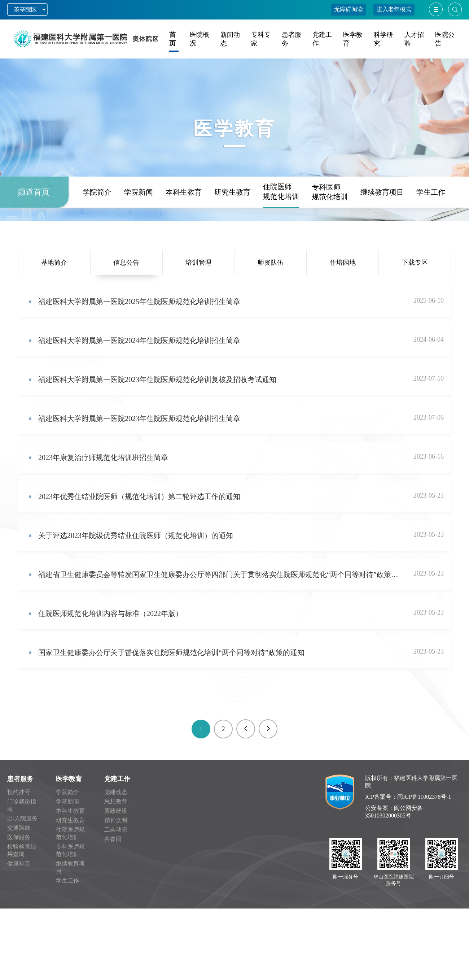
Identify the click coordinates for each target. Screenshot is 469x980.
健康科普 (19, 864)
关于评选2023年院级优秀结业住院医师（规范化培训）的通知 (136, 535)
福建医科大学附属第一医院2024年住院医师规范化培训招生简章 (139, 341)
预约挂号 (19, 792)
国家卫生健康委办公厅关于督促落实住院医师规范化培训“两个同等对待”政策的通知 (171, 652)
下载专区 (415, 263)
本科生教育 (184, 220)
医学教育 (69, 779)
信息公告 (126, 263)
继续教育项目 (382, 220)
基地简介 (54, 263)
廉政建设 (116, 811)
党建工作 (117, 779)
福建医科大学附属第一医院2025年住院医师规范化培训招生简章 (139, 302)
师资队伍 (271, 263)
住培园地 (343, 263)
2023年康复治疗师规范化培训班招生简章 (103, 458)
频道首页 (34, 219)
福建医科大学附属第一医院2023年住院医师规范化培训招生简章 (139, 419)
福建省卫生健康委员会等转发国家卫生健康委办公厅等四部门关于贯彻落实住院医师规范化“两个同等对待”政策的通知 (219, 574)
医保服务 (19, 837)
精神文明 (116, 820)
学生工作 (431, 220)
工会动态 (116, 830)
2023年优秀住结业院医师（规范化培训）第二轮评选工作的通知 (139, 496)
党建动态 (116, 792)
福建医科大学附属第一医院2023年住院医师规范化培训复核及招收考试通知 (157, 380)
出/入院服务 (22, 818)
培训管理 (198, 263)
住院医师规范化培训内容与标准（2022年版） (110, 613)
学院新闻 (139, 220)
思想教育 (116, 801)
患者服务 (20, 779)
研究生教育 (232, 220)
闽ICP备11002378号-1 (424, 797)
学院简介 (97, 220)
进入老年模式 (394, 9)
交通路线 (19, 828)
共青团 (113, 839)
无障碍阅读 (349, 9)
